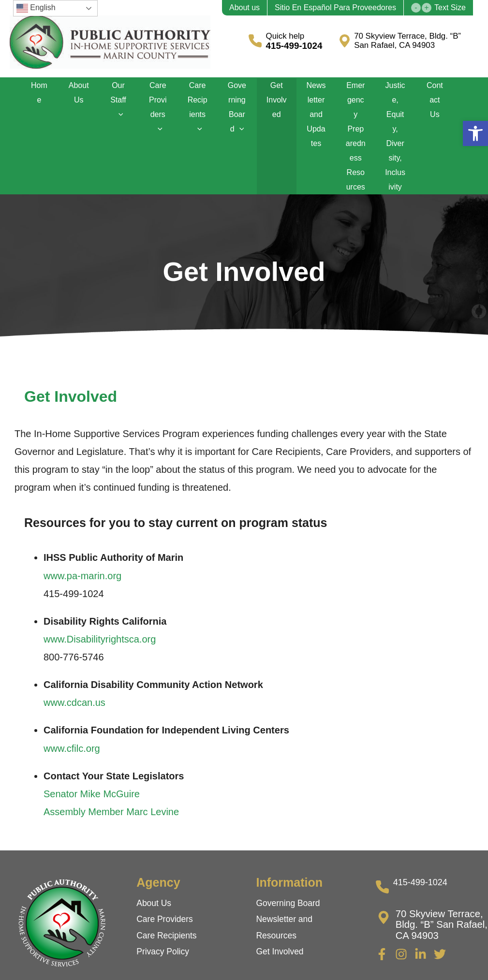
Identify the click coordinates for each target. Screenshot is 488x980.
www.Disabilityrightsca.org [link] (100, 620)
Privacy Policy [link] (163, 932)
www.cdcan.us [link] (74, 683)
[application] (118, 104)
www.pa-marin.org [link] (82, 556)
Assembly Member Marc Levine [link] (111, 792)
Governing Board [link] (237, 104)
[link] (475, 133)
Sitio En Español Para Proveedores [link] (335, 8)
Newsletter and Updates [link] (316, 104)
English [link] (36, 8)
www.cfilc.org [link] (72, 729)
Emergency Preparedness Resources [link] (355, 126)
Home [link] (39, 90)
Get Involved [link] (277, 97)
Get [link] (265, 932)
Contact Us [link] (435, 97)
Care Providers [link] (158, 104)
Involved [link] (289, 932)
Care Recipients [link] (198, 104)
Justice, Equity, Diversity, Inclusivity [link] (395, 111)
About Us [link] (79, 90)
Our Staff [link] (118, 97)
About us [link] (244, 8)
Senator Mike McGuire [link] (92, 775)
